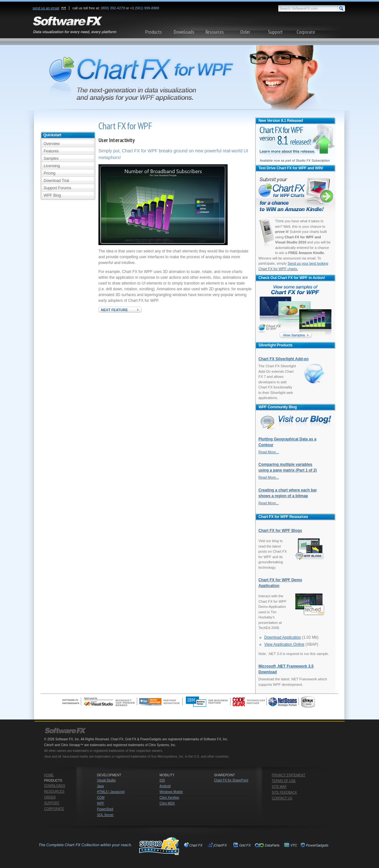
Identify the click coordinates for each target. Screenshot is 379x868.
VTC (290, 846)
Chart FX (194, 846)
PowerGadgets (314, 846)
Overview (52, 144)
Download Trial (56, 181)
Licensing (52, 166)
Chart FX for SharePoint (231, 780)
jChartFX (218, 846)
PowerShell (105, 809)
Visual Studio (106, 780)
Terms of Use (284, 781)
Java (101, 786)
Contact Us (282, 798)
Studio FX (109, 846)
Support (275, 32)
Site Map (279, 787)
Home (49, 775)
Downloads (184, 32)
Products (154, 32)
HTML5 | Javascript (111, 792)
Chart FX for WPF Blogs (280, 531)
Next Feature (114, 310)
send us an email (46, 8)
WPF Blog (52, 195)
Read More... (269, 452)
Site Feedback (285, 792)
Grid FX (242, 846)
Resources (215, 32)
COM (101, 798)
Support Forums (57, 188)
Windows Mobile (171, 792)
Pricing (50, 173)
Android (165, 786)
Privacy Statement (289, 775)
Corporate (306, 32)
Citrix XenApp (169, 798)
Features (51, 151)
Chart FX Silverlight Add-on (283, 359)
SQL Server (105, 815)
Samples (51, 158)
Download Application (283, 637)
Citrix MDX (167, 803)
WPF (101, 803)
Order (245, 32)
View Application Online (284, 644)
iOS (162, 780)
